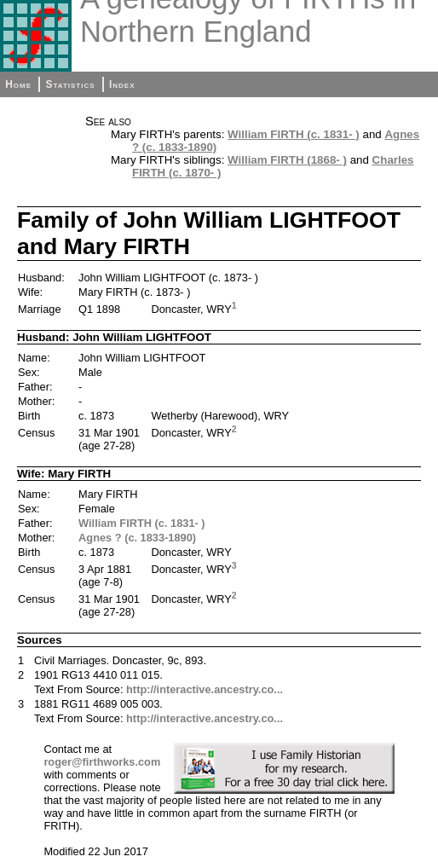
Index (122, 84)
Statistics (70, 84)
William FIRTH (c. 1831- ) (294, 134)
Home (18, 84)
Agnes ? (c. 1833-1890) (137, 538)
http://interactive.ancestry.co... (205, 689)
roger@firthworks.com (102, 762)
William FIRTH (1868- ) (287, 160)
